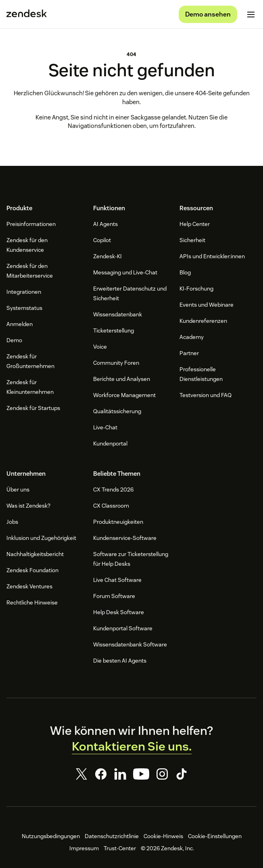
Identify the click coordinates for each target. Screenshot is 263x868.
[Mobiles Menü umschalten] (251, 15)
